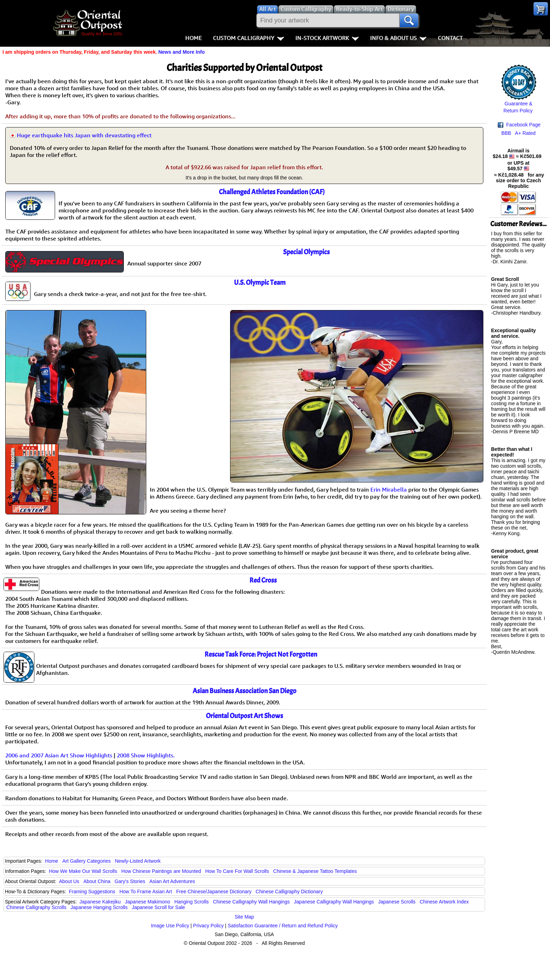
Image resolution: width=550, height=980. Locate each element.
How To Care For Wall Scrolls (237, 871)
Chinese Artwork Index (444, 902)
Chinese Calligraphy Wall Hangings (251, 902)
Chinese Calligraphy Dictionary (289, 892)
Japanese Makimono (147, 902)
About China (97, 881)
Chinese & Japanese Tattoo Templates (315, 871)
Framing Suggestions (92, 892)
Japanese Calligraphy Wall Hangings (334, 902)
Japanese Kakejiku (100, 902)
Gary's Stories (130, 881)
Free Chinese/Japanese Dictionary (214, 892)
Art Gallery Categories (87, 861)
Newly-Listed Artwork (138, 861)
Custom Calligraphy (249, 38)
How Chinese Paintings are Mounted (161, 871)
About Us (69, 881)
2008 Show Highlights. (146, 755)
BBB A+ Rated (518, 133)
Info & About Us (398, 38)
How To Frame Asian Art (146, 892)
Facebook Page (519, 125)
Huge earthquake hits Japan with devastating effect (84, 135)
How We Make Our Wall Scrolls (83, 871)
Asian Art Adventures (172, 881)
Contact (450, 38)
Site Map (244, 917)
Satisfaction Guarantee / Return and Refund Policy (283, 926)
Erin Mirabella (389, 489)
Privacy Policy (209, 926)
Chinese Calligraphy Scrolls (36, 907)
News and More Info (181, 52)
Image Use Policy (170, 926)
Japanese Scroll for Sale (159, 907)
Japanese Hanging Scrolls (99, 907)
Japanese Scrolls (397, 902)
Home (193, 38)
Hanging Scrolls (192, 902)
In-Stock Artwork (327, 38)
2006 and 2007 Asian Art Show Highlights (59, 755)
